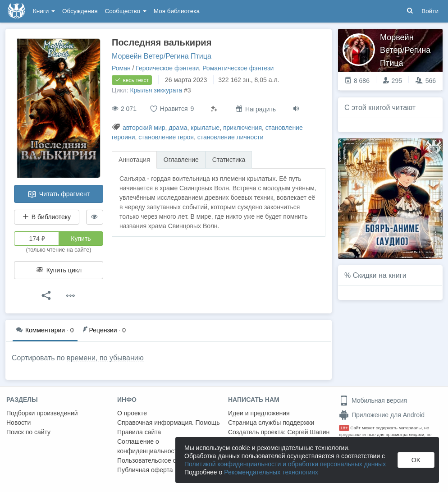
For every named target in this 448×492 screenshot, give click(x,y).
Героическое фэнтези (167, 68)
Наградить (256, 109)
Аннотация (134, 160)
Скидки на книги (380, 275)
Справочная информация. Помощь (169, 423)
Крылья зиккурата (156, 90)
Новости (18, 423)
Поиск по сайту (28, 432)
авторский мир (144, 128)
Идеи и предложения (259, 413)
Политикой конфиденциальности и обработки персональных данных (285, 464)
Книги (44, 11)
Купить (81, 239)
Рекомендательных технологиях (271, 472)
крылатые (205, 128)
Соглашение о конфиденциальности (149, 446)
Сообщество (126, 11)
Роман (121, 68)
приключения (242, 128)
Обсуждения (80, 11)
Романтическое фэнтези (238, 68)
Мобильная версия (373, 400)
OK (416, 460)
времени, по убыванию (105, 358)
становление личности (231, 137)
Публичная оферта (145, 470)
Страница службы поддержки (271, 423)
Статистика (229, 160)
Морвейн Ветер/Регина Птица (162, 56)
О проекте (132, 413)
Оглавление (181, 160)
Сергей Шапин (308, 432)
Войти (430, 11)
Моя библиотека (177, 11)
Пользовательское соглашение (163, 460)
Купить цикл (59, 270)
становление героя (166, 137)
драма (178, 128)
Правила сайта (139, 432)
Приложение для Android (382, 415)
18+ (344, 428)
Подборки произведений (42, 413)
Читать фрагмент (59, 194)
